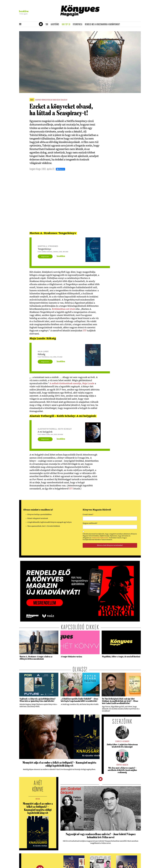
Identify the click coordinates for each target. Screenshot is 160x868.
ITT (85, 331)
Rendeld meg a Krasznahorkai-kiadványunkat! (103, 24)
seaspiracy (38, 100)
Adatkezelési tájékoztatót (100, 538)
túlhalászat (64, 100)
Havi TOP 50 (67, 24)
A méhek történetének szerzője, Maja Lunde (72, 384)
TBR (47, 24)
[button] (20, 24)
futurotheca (78, 24)
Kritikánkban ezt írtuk (63, 309)
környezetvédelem (47, 100)
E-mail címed (88, 515)
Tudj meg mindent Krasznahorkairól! (115, 19)
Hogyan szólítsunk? (90, 523)
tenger (54, 100)
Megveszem (45, 256)
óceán (58, 100)
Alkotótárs (56, 24)
